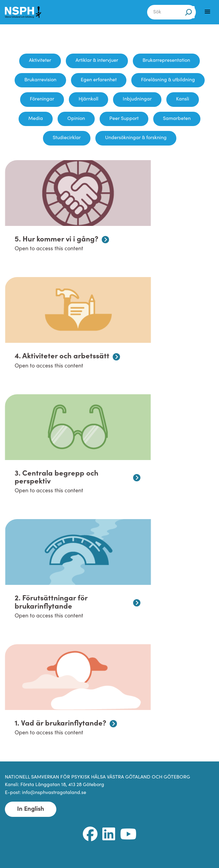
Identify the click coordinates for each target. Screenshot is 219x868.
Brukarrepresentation (166, 61)
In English (31, 809)
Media (36, 119)
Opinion (76, 119)
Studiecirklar (67, 138)
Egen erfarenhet (99, 80)
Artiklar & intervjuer (97, 61)
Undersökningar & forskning (136, 138)
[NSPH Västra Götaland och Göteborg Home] (26, 12)
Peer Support (124, 119)
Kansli (183, 99)
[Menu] (207, 12)
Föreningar (42, 99)
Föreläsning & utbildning (168, 80)
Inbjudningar (137, 99)
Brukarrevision (40, 80)
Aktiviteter (40, 61)
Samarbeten (177, 119)
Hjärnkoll (88, 99)
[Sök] (189, 12)
